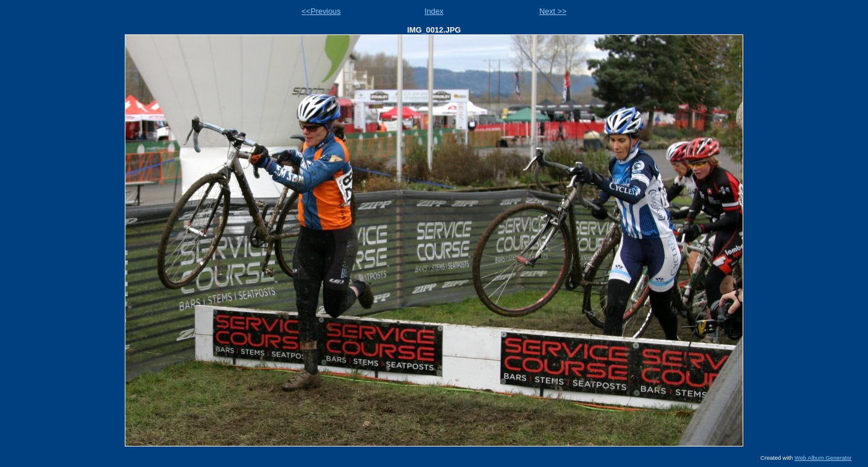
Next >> (553, 11)
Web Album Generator (823, 458)
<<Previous (321, 11)
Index (434, 11)
